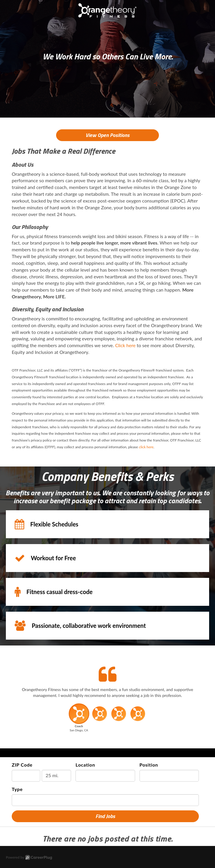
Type (17, 789)
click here (146, 447)
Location (85, 765)
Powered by (29, 857)
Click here (125, 345)
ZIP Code (22, 765)
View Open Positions (107, 135)
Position (149, 765)
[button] (79, 719)
